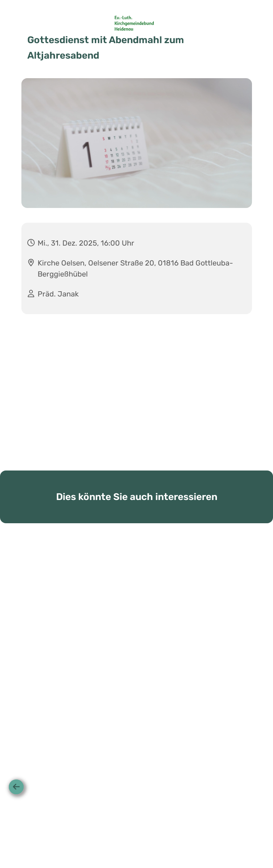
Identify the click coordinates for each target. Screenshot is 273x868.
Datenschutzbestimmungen (152, 840)
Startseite (101, 840)
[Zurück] (16, 787)
